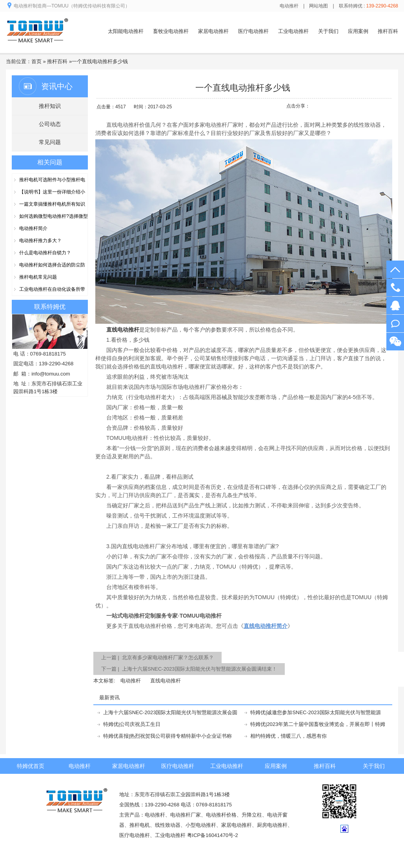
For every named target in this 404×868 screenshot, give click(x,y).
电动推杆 (289, 6)
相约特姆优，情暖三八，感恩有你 (288, 736)
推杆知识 (50, 106)
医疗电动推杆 (253, 31)
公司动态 (50, 124)
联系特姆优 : (369, 6)
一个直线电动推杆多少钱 (100, 61)
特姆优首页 (31, 766)
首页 (36, 61)
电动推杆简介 (33, 228)
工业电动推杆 (293, 31)
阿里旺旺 (395, 324)
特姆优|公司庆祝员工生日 (132, 724)
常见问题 (50, 142)
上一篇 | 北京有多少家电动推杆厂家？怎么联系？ (157, 657)
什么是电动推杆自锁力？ (45, 253)
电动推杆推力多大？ (40, 241)
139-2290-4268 (395, 287)
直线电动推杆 (166, 681)
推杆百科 (388, 31)
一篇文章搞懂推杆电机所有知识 (52, 204)
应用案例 (358, 31)
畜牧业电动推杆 (171, 31)
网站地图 (318, 6)
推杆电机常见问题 (38, 277)
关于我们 (328, 31)
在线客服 (395, 305)
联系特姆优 (50, 307)
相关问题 (50, 162)
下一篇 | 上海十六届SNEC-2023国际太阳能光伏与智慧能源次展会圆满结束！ (189, 669)
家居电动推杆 (213, 31)
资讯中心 (57, 86)
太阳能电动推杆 (126, 31)
